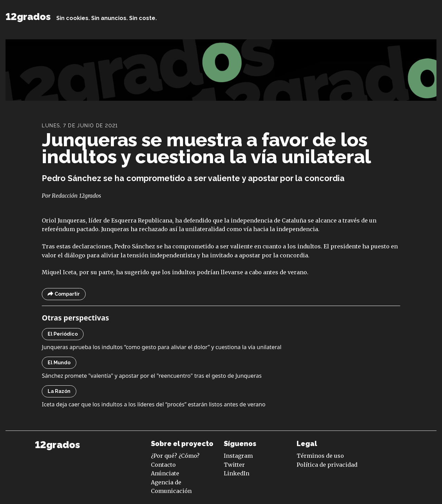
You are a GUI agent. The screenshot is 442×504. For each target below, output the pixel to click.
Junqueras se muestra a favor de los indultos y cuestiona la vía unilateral (206, 148)
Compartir (64, 294)
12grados (28, 17)
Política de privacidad (327, 465)
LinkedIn (237, 473)
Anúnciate (165, 473)
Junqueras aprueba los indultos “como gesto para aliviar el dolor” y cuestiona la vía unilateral (161, 347)
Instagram (238, 456)
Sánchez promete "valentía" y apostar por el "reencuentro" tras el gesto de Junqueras (152, 376)
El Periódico (63, 334)
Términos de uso (320, 456)
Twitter (234, 465)
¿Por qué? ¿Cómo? (175, 456)
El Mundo (59, 363)
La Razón (59, 391)
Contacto (163, 465)
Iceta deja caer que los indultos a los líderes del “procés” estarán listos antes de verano (153, 404)
